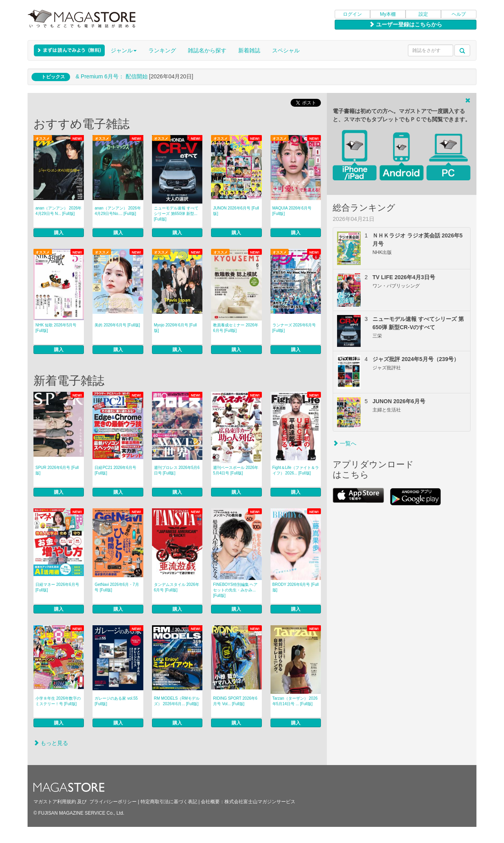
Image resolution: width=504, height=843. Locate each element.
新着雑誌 (249, 50)
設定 (423, 14)
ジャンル (124, 50)
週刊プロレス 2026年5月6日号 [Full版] (177, 470)
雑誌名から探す (207, 50)
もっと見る (51, 743)
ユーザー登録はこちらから (406, 24)
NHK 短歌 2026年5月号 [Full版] (56, 328)
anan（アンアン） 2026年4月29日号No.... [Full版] (118, 211)
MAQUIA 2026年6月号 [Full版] (292, 211)
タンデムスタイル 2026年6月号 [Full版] (177, 587)
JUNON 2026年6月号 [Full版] (236, 211)
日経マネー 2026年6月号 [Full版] (57, 587)
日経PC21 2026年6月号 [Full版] (115, 470)
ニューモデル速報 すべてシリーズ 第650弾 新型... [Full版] (176, 214)
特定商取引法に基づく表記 (169, 802)
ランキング (162, 50)
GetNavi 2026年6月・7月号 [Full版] (117, 587)
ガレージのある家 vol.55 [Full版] (116, 701)
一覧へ (345, 443)
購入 (59, 233)
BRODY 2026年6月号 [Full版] (296, 587)
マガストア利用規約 (55, 802)
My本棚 (388, 14)
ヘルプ (459, 14)
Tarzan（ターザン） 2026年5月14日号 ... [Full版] (295, 701)
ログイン (352, 14)
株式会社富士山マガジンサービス (260, 802)
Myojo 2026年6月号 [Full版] (175, 328)
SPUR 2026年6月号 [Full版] (57, 470)
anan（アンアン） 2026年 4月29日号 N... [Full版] (58, 211)
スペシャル (286, 50)
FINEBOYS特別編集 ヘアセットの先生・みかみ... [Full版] (235, 590)
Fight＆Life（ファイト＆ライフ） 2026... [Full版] (296, 470)
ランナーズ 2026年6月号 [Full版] (294, 328)
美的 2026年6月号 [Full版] (117, 325)
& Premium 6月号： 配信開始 (112, 76)
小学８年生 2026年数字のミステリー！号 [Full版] (58, 701)
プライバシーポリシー (113, 802)
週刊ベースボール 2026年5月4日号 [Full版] (236, 470)
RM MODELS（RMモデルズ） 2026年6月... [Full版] (177, 701)
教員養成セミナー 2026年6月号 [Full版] (236, 328)
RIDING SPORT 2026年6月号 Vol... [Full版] (235, 701)
